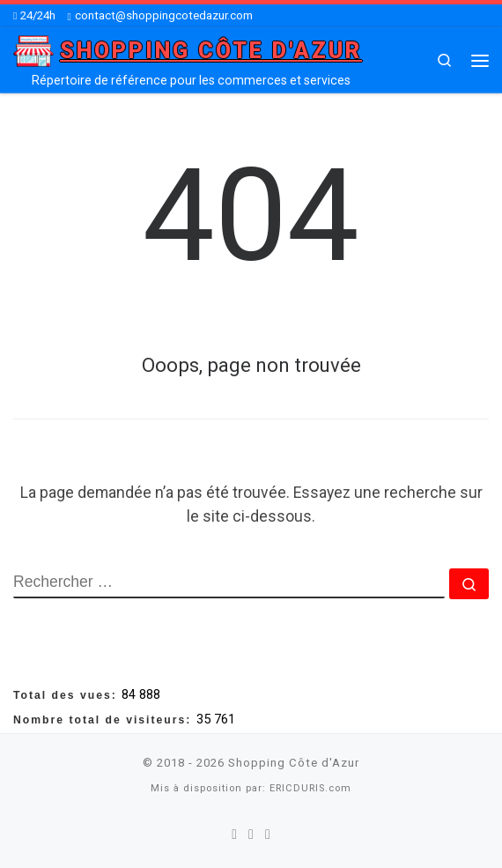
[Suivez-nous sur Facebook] (234, 835)
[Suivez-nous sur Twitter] (251, 835)
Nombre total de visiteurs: (105, 720)
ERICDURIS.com (310, 788)
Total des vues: (67, 695)
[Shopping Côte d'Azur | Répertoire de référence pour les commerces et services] (33, 50)
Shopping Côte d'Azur (294, 763)
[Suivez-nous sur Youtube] (268, 835)
